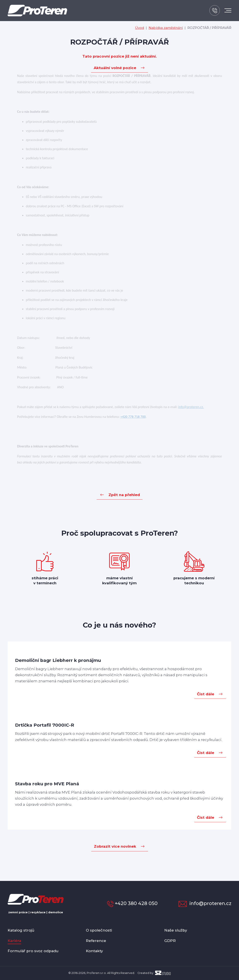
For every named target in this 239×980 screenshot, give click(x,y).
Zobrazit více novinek (115, 846)
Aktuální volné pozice (115, 68)
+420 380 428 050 (132, 903)
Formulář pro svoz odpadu (33, 951)
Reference (96, 941)
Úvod (140, 28)
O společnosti (99, 930)
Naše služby (176, 930)
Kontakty (94, 951)
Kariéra (14, 941)
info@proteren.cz (205, 903)
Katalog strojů (21, 930)
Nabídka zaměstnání (166, 28)
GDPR (170, 941)
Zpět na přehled (124, 495)
